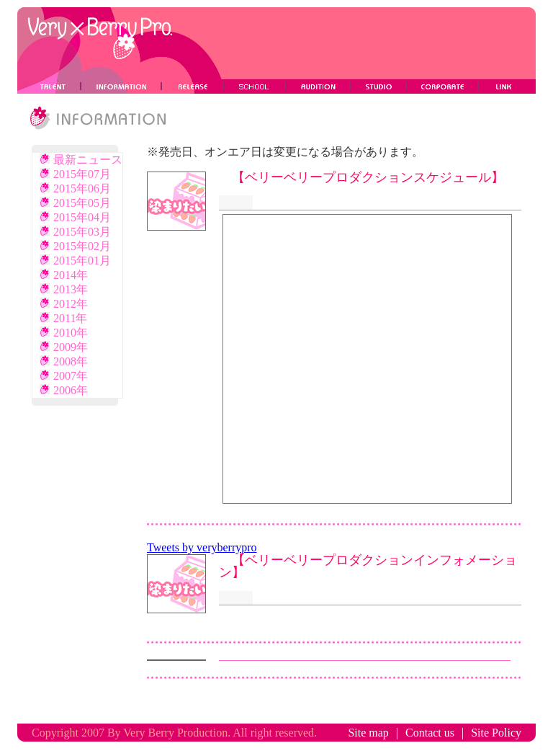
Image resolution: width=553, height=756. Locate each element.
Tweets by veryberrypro (202, 547)
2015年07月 (75, 174)
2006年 (64, 390)
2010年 (64, 333)
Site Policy (496, 733)
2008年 (64, 361)
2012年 (64, 304)
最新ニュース (81, 160)
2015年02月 (75, 246)
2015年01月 (75, 261)
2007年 (64, 376)
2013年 (64, 289)
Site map (368, 733)
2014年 (64, 275)
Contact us (430, 733)
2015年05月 (75, 203)
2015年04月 (75, 217)
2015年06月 (75, 188)
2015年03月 (75, 232)
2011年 (63, 318)
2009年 (64, 347)
